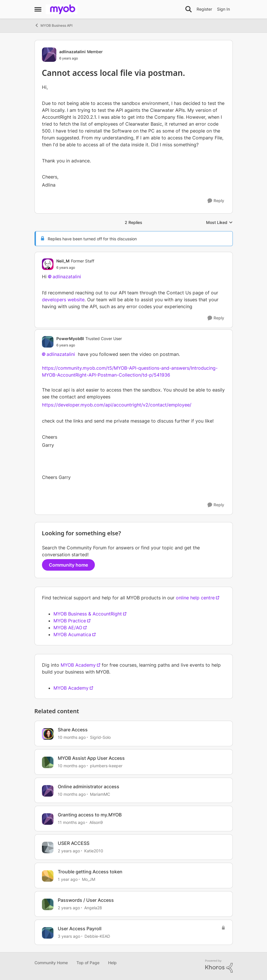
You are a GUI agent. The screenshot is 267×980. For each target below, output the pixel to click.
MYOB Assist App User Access (91, 758)
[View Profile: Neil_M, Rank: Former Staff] (48, 264)
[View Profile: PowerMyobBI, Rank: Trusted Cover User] (48, 342)
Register (204, 9)
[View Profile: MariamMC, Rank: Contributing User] (48, 791)
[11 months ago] (71, 822)
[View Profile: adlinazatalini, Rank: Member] (49, 55)
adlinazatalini (67, 277)
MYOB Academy (78, 665)
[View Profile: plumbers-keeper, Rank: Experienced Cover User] (48, 762)
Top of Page (88, 963)
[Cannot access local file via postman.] (75, 268)
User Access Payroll (80, 929)
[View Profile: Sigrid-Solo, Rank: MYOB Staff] (48, 734)
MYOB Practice (70, 621)
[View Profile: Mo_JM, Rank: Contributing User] (48, 876)
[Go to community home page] (62, 9)
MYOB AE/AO (68, 628)
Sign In (223, 9)
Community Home (51, 963)
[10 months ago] (72, 737)
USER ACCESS (74, 843)
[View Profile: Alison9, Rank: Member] (48, 819)
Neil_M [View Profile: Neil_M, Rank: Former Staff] (63, 261)
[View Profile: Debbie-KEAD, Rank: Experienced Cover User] (48, 933)
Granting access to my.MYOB (90, 815)
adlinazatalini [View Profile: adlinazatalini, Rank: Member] (72, 52)
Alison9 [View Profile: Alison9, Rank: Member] (96, 822)
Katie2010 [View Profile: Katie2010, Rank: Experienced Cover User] (94, 851)
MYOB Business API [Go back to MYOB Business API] (53, 25)
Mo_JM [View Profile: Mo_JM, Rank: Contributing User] (89, 879)
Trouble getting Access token (90, 872)
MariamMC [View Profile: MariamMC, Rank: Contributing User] (100, 794)
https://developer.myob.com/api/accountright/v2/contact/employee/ (117, 405)
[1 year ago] (68, 879)
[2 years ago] (69, 851)
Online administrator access (89, 787)
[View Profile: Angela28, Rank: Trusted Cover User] (48, 904)
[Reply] (216, 201)
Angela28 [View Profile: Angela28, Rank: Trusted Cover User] (93, 908)
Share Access (73, 730)
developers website (63, 300)
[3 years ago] (69, 936)
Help (112, 963)
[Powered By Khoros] (219, 966)
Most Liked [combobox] (219, 223)
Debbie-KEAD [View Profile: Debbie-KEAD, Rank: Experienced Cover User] (97, 936)
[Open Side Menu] (38, 9)
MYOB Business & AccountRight (88, 614)
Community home (68, 565)
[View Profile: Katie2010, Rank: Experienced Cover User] (48, 847)
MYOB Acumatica (72, 634)
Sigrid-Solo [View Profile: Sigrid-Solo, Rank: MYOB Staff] (100, 737)
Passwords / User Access (86, 900)
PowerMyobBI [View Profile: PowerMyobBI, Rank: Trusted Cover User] (70, 339)
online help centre (195, 598)
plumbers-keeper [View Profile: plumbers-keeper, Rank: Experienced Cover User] (106, 766)
